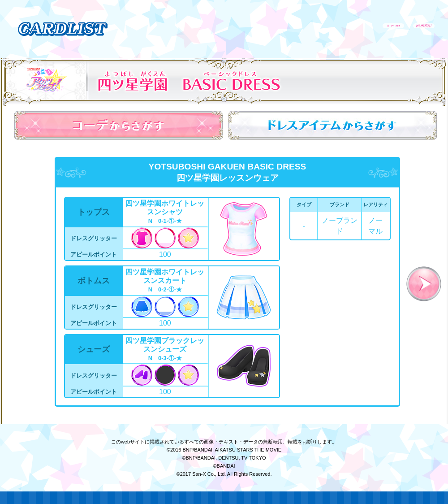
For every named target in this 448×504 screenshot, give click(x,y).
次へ (424, 284)
